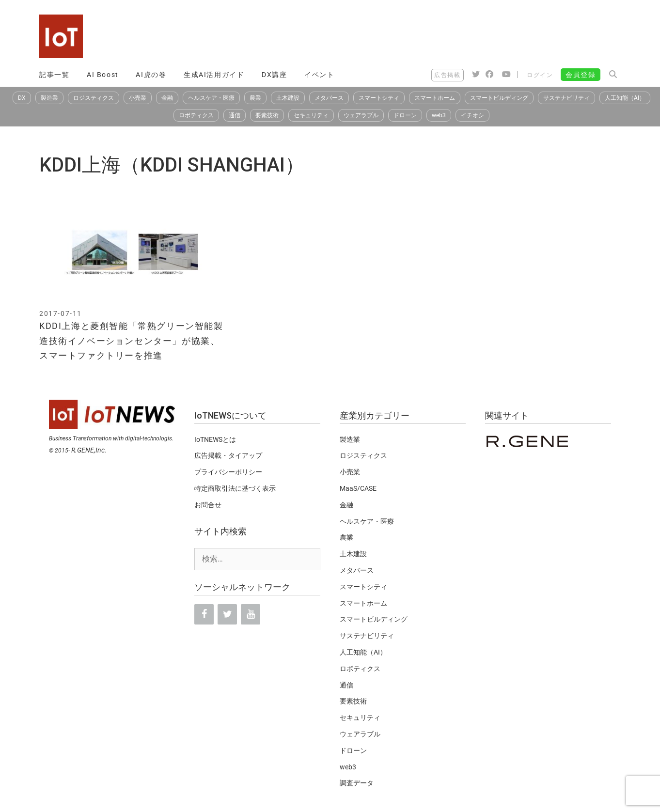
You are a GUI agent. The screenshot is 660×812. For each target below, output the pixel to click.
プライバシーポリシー (228, 472)
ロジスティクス (94, 98)
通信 (235, 115)
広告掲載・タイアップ (228, 455)
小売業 (138, 98)
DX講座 (274, 75)
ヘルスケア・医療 (211, 98)
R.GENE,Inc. (89, 450)
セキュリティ (311, 115)
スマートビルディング (499, 98)
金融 (167, 98)
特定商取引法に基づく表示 (235, 488)
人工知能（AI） (625, 98)
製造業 (49, 98)
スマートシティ (379, 98)
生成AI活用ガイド (214, 75)
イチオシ (472, 115)
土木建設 (288, 98)
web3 (439, 115)
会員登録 (581, 75)
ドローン (405, 115)
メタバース (329, 98)
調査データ (357, 783)
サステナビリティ (566, 98)
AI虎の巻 (151, 75)
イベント (319, 75)
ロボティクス (196, 115)
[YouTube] (251, 614)
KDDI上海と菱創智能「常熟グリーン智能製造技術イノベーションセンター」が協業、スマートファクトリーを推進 (131, 341)
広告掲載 (447, 75)
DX (22, 98)
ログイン (540, 75)
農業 (255, 98)
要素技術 (267, 115)
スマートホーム (435, 98)
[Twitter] (227, 614)
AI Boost (103, 75)
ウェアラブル (361, 115)
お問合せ (208, 505)
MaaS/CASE (358, 488)
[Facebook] (204, 614)
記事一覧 (54, 75)
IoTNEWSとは (215, 439)
